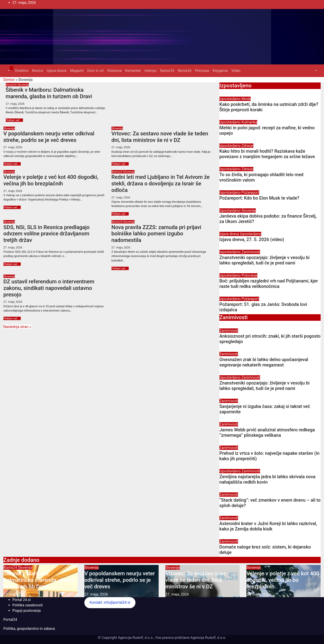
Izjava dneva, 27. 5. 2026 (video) (252, 239)
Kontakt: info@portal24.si (110, 602)
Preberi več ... (14, 120)
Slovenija (23, 85)
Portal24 (10, 620)
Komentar (133, 71)
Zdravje (247, 146)
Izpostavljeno (230, 99)
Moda (246, 99)
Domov (9, 80)
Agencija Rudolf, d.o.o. (208, 638)
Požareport (250, 192)
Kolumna (114, 71)
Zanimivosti (251, 252)
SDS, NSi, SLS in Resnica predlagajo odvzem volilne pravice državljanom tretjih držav (46, 234)
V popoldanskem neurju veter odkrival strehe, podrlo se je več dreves (49, 137)
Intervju (150, 71)
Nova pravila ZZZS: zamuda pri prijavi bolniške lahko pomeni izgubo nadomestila (156, 234)
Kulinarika (249, 122)
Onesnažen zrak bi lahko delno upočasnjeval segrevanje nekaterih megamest (264, 362)
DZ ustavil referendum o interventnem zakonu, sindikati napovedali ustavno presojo (49, 288)
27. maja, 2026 (15, 104)
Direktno (22, 71)
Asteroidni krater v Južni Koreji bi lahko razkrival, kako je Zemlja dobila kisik (268, 526)
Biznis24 (185, 71)
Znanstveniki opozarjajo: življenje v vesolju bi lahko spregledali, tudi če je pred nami (264, 260)
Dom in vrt (96, 71)
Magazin (77, 71)
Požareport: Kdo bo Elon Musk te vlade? (259, 198)
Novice (38, 71)
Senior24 (167, 71)
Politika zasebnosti (28, 605)
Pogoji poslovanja (27, 611)
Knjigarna (220, 71)
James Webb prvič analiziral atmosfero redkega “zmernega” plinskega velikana (267, 432)
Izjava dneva (56, 71)
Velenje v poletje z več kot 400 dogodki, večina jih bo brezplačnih (51, 180)
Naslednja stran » (17, 327)
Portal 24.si (21, 600)
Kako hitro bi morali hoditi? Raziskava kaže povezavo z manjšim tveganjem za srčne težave (267, 154)
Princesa (202, 71)
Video (236, 71)
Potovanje (249, 275)
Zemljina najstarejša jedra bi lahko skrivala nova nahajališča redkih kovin (267, 479)
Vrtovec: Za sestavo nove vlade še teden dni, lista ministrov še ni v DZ (160, 137)
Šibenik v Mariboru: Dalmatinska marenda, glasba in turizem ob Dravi (49, 93)
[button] (8, 71)
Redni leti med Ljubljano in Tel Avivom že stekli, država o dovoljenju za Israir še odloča (161, 184)
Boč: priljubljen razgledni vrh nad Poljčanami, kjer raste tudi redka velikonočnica (269, 284)
